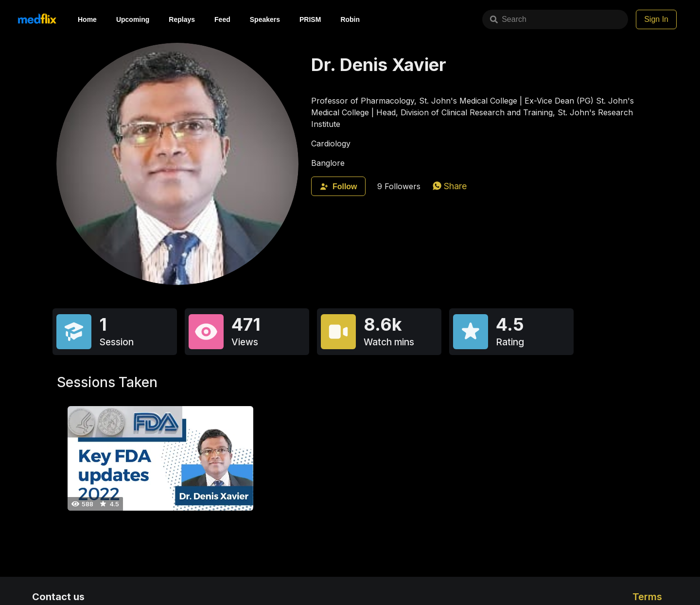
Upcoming (133, 19)
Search (508, 19)
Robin (350, 19)
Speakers (265, 19)
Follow (338, 187)
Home (87, 19)
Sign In (656, 19)
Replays (182, 19)
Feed (222, 19)
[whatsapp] (450, 186)
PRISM (310, 19)
